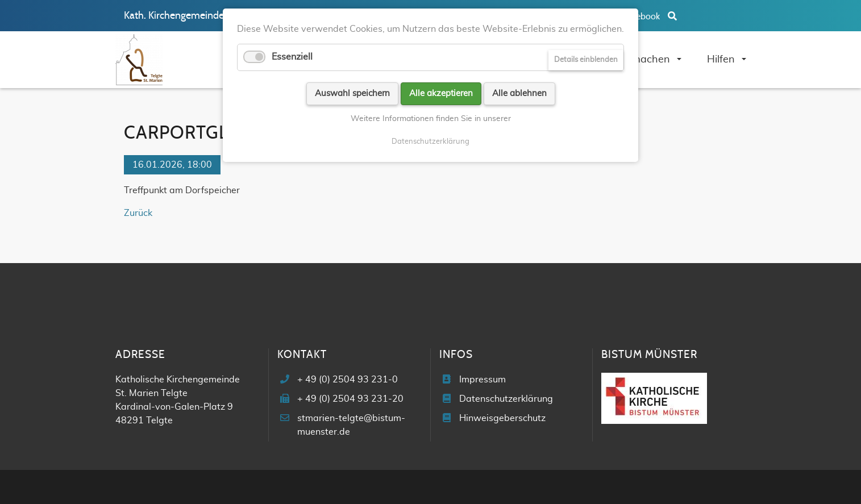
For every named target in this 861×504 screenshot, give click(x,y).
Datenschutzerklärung (506, 399)
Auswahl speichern (352, 93)
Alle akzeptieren (441, 93)
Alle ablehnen (519, 93)
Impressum (483, 380)
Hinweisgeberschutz (502, 418)
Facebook (642, 16)
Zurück (138, 213)
